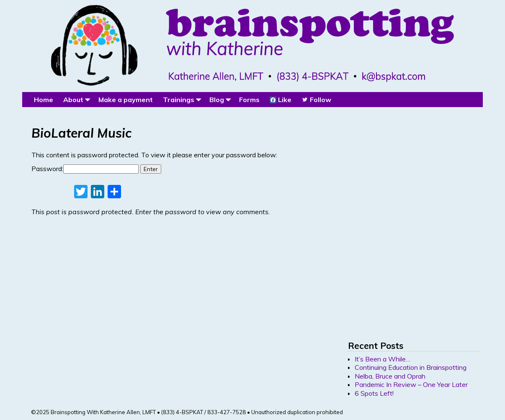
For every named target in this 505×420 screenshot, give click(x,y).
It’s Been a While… (383, 359)
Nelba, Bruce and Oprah (390, 376)
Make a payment (126, 100)
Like (281, 100)
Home (44, 100)
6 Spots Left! (374, 393)
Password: (85, 169)
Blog (222, 99)
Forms (249, 100)
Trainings (184, 99)
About (78, 99)
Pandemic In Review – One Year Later (411, 384)
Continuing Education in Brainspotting (411, 367)
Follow (316, 100)
